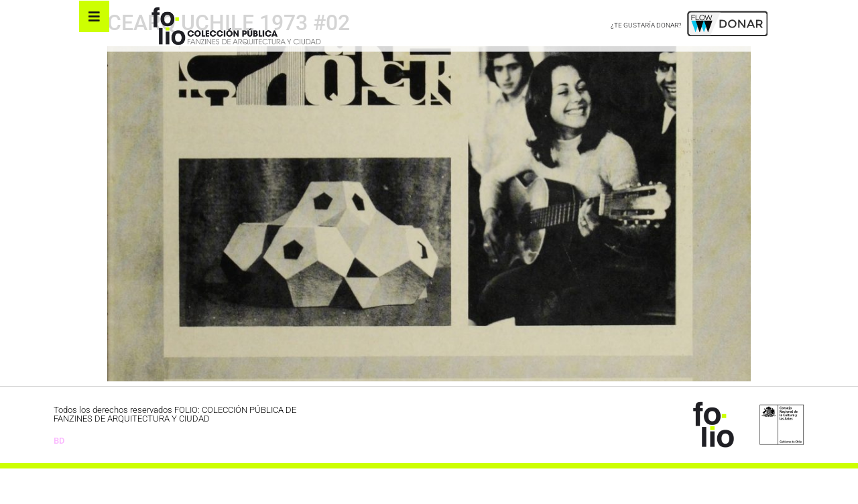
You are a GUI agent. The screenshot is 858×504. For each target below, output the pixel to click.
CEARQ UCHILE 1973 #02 (229, 58)
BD (59, 476)
